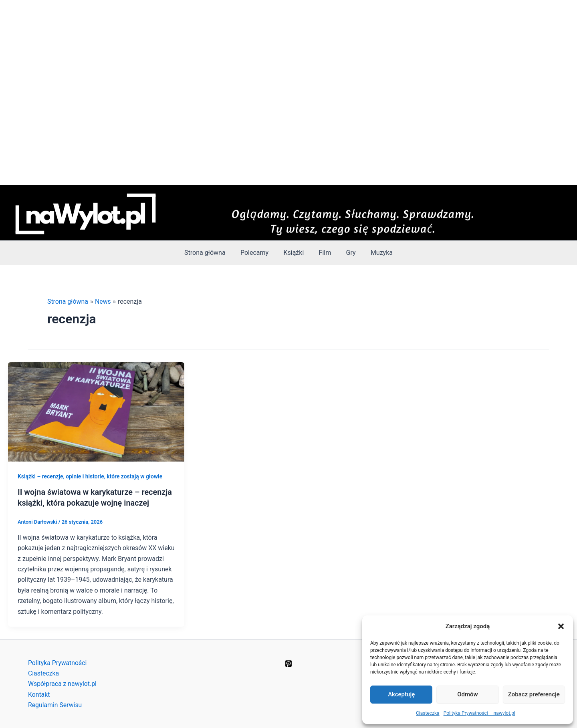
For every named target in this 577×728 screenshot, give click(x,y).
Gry (348, 253)
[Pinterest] (288, 663)
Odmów (468, 694)
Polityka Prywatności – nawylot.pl (479, 713)
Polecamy (258, 253)
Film (324, 253)
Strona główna (210, 253)
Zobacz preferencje (534, 694)
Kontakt (39, 694)
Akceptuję (401, 694)
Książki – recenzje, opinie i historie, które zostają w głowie (91, 476)
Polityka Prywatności (58, 662)
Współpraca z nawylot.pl (63, 683)
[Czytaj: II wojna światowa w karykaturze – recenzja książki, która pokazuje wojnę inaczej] (96, 411)
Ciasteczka (428, 713)
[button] (561, 626)
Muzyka (376, 253)
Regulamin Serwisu (55, 705)
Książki (295, 253)
